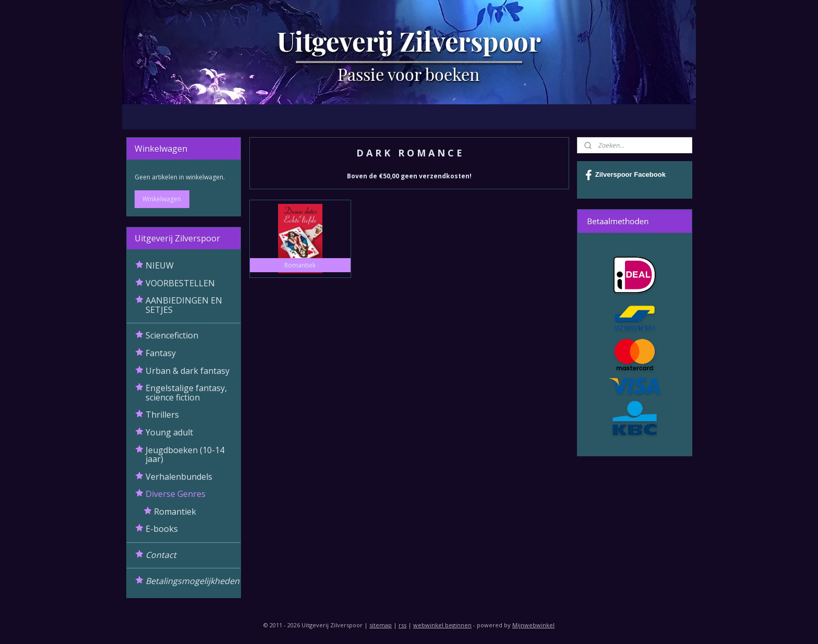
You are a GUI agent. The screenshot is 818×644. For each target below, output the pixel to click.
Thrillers (162, 415)
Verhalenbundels (179, 477)
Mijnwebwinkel (533, 625)
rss (402, 625)
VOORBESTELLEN (180, 283)
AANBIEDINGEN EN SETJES (184, 305)
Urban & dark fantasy (188, 371)
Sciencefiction (172, 335)
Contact (161, 555)
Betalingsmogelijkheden (193, 581)
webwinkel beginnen (442, 625)
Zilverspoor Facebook (625, 175)
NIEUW (160, 265)
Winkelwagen (162, 199)
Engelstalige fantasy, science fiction (186, 393)
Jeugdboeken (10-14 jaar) (185, 455)
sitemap (381, 625)
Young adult (169, 432)
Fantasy (161, 353)
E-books (162, 529)
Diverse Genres (176, 494)
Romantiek (175, 512)
